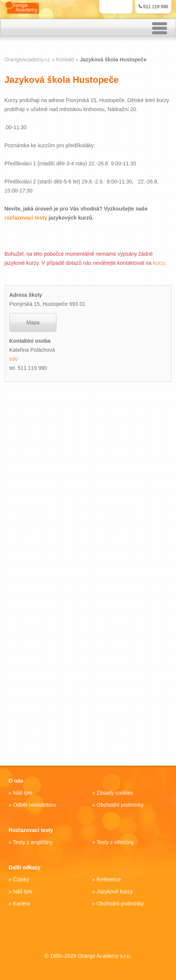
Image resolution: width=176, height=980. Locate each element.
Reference (109, 879)
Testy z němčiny (115, 842)
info (14, 359)
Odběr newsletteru (34, 805)
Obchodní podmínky (120, 805)
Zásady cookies (115, 793)
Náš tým (22, 793)
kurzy (159, 263)
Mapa (33, 322)
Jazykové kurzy (115, 891)
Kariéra (21, 904)
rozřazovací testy (26, 218)
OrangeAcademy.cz (27, 60)
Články (21, 879)
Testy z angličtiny (33, 842)
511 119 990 (153, 7)
